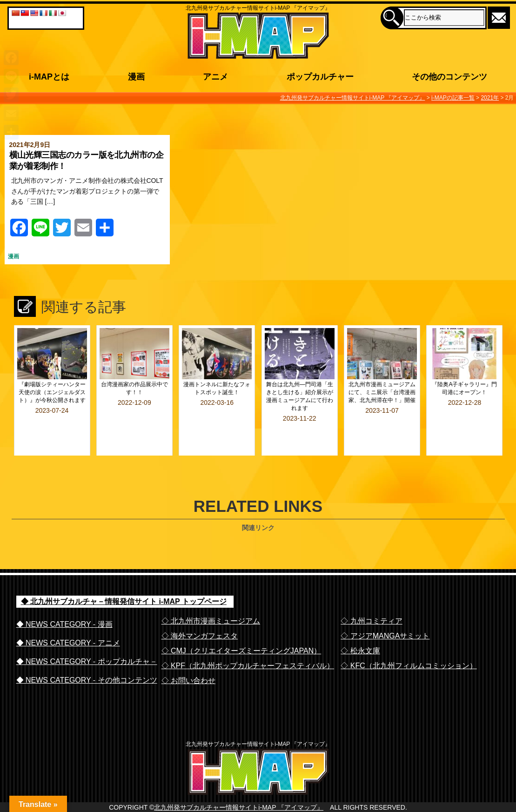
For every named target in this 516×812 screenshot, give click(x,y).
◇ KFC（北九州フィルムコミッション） (409, 641)
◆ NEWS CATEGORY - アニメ (68, 618)
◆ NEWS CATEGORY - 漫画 (64, 600)
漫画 (13, 256)
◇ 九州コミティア (371, 596)
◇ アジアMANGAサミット (385, 611)
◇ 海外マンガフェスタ (200, 611)
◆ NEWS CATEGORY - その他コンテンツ (87, 655)
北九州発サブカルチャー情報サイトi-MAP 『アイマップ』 (239, 801)
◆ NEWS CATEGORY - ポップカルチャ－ (87, 637)
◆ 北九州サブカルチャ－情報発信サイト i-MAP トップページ (124, 577)
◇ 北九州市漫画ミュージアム (211, 596)
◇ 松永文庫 (360, 626)
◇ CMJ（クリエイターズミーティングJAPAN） (241, 626)
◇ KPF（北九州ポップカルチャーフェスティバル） (248, 641)
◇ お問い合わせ (188, 656)
